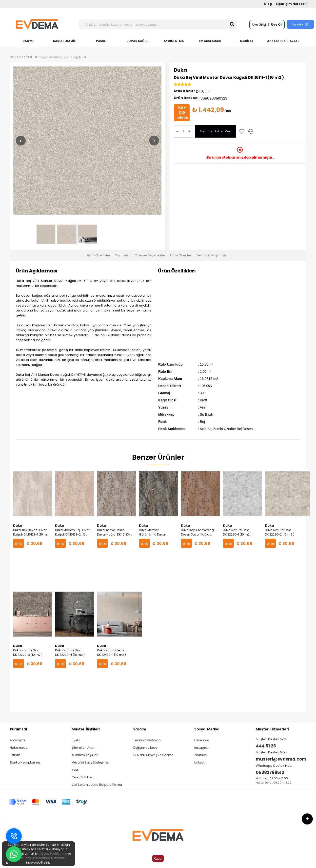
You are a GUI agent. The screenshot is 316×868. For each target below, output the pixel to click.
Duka (180, 70)
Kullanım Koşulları (85, 755)
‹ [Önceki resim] (21, 140)
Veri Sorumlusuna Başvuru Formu (97, 785)
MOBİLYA (247, 41)
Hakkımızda (19, 748)
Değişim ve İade (145, 748)
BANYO (28, 41)
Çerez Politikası (82, 777)
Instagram (202, 748)
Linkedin (200, 762)
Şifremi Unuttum (84, 748)
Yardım (140, 729)
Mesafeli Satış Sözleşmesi (91, 762)
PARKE (101, 41)
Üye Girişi (259, 25)
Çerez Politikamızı (54, 854)
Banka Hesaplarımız (25, 762)
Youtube (200, 755)
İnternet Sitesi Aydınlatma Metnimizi (39, 858)
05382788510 (270, 772)
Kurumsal (18, 729)
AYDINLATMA (174, 41)
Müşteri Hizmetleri (272, 729)
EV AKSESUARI (210, 41)
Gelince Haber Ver (215, 131)
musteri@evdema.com (281, 759)
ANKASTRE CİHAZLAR (283, 41)
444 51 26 (266, 746)
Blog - (270, 4)
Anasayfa (17, 740)
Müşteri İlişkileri (86, 729)
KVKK (75, 770)
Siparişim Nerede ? (292, 4)
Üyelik (76, 740)
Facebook (202, 740)
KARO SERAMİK (64, 41)
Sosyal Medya (207, 729)
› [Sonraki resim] (154, 140)
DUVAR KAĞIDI (138, 41)
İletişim (15, 755)
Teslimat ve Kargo (147, 740)
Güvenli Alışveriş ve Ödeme (153, 755)
